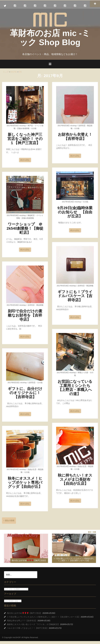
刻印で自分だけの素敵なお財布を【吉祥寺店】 (25, 315)
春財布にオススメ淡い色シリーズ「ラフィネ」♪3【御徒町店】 (33, 624)
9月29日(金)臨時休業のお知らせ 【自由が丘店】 (75, 212)
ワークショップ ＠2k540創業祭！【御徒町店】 (25, 228)
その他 (34, 128)
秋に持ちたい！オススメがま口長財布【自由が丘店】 (75, 479)
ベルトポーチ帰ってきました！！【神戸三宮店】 (28, 628)
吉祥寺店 (82, 126)
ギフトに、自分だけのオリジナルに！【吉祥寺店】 (25, 393)
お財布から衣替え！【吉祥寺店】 (75, 137)
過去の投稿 (10, 520)
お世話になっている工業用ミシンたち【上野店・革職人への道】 (75, 388)
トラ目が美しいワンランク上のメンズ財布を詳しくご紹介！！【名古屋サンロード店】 (74, 559)
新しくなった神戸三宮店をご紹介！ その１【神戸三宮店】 (25, 139)
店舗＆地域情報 (23, 128)
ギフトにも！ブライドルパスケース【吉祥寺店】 (75, 296)
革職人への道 (83, 373)
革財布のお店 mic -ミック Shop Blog (50, 38)
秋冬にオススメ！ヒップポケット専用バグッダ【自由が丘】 (25, 483)
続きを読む (25, 160)
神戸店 (30, 126)
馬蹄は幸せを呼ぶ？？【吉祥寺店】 (22, 621)
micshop (23, 126)
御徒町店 (31, 215)
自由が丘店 (82, 466)
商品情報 (90, 286)
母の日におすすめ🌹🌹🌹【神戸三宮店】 (29, 560)
